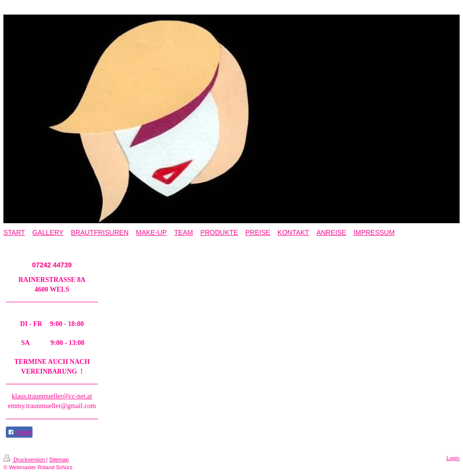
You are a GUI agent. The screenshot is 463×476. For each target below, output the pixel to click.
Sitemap (59, 460)
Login (453, 458)
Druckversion (25, 460)
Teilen (19, 432)
